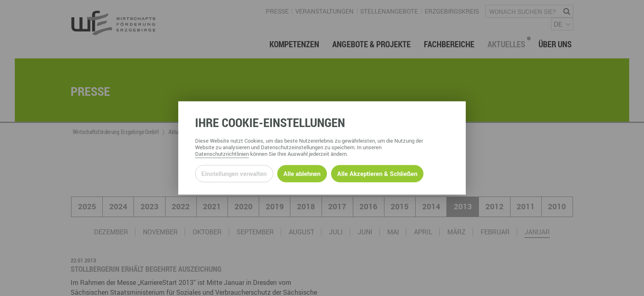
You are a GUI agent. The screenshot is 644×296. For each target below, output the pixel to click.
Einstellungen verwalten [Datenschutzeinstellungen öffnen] (234, 173)
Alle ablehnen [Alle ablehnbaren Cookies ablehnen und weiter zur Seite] (302, 173)
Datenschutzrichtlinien (222, 154)
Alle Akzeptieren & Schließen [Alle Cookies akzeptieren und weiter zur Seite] (377, 173)
